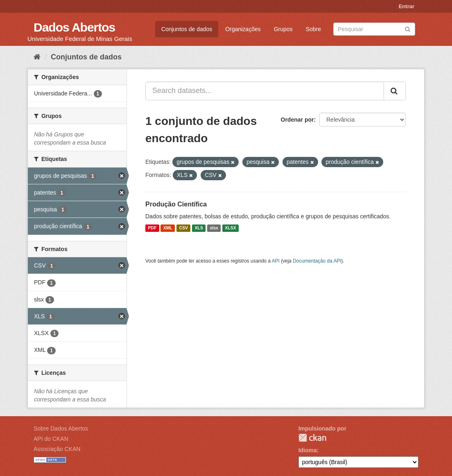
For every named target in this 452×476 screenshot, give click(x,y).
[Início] (37, 57)
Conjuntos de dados (187, 29)
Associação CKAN (57, 449)
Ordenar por (297, 120)
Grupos (283, 29)
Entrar (407, 6)
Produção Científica (176, 204)
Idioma (308, 450)
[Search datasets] (374, 29)
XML (168, 228)
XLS (199, 228)
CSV (183, 228)
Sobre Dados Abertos (61, 428)
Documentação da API (317, 261)
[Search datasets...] (265, 91)
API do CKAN (51, 439)
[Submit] (408, 28)
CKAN (312, 438)
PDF (152, 228)
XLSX (230, 228)
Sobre (313, 29)
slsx (214, 228)
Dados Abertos (74, 27)
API (276, 261)
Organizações (243, 29)
